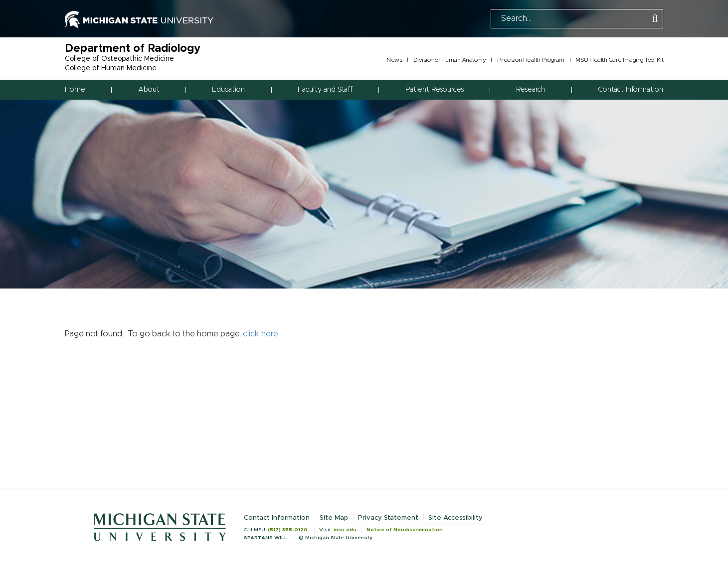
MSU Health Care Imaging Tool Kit (619, 60)
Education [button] (228, 90)
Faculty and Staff (325, 90)
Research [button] (531, 90)
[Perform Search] (655, 19)
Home (75, 90)
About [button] (149, 90)
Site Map (334, 518)
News (394, 60)
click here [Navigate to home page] (261, 334)
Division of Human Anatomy (450, 60)
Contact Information (631, 90)
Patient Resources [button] (435, 90)
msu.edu (345, 530)
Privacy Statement (388, 518)
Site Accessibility (455, 518)
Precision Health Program (531, 60)
